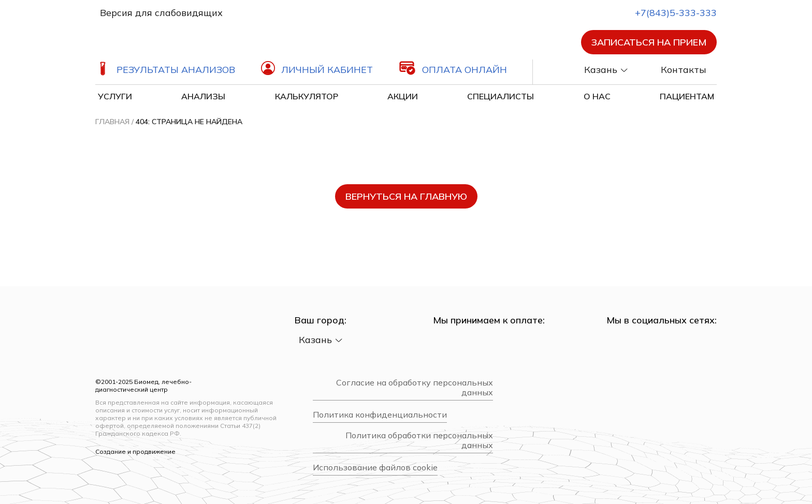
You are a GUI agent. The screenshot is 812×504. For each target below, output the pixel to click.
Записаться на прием (649, 42)
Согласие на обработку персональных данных (415, 388)
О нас (597, 96)
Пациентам (687, 96)
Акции (403, 96)
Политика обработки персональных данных (419, 440)
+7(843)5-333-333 (666, 12)
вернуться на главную (406, 196)
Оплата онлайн (465, 70)
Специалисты (501, 96)
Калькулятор (307, 96)
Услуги (115, 96)
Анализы (203, 96)
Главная (112, 122)
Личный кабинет (327, 70)
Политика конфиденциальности (380, 415)
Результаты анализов (176, 70)
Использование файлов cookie (375, 468)
